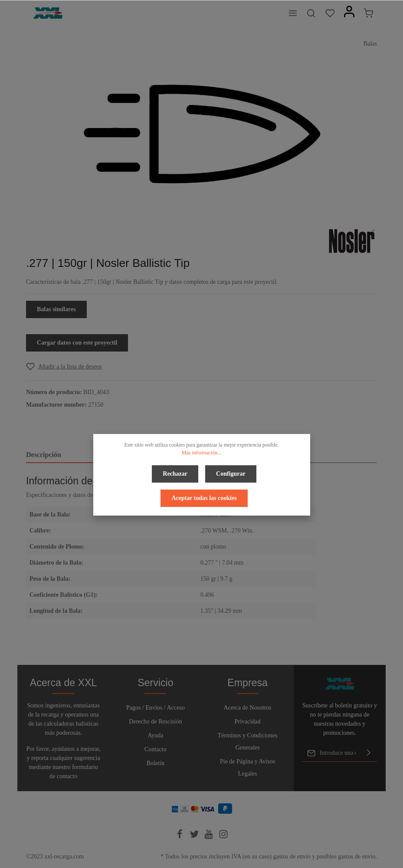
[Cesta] (368, 13)
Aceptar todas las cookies (204, 498)
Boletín (156, 763)
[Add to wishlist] (64, 367)
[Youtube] (210, 837)
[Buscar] (311, 13)
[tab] (82, 455)
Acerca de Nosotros (247, 708)
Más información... (201, 453)
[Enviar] (369, 753)
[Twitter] (195, 837)
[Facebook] (180, 837)
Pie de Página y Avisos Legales (247, 768)
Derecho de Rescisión (155, 722)
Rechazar (175, 474)
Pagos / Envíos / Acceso (156, 708)
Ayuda (155, 735)
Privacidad (248, 722)
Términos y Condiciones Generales (248, 741)
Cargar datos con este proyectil (77, 343)
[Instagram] (223, 837)
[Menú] (293, 13)
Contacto (156, 749)
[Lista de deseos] (330, 13)
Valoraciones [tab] (281, 455)
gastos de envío (292, 856)
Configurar (231, 474)
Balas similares (56, 309)
